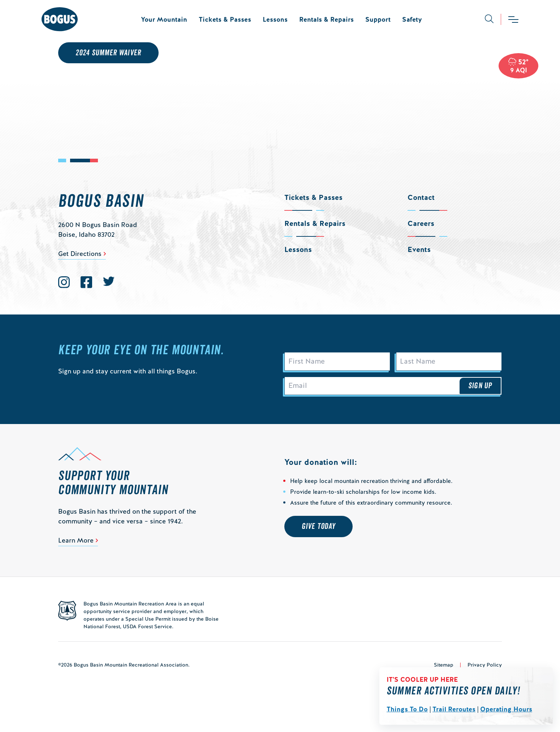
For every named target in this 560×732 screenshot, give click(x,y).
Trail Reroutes (454, 709)
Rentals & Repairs (326, 19)
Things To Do (407, 709)
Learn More (76, 545)
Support (378, 19)
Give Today (318, 531)
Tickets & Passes (225, 19)
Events (419, 249)
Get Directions (80, 254)
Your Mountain (164, 19)
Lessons (275, 19)
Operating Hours (506, 709)
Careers (421, 223)
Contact (421, 197)
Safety (412, 19)
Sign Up (480, 389)
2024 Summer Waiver (108, 53)
